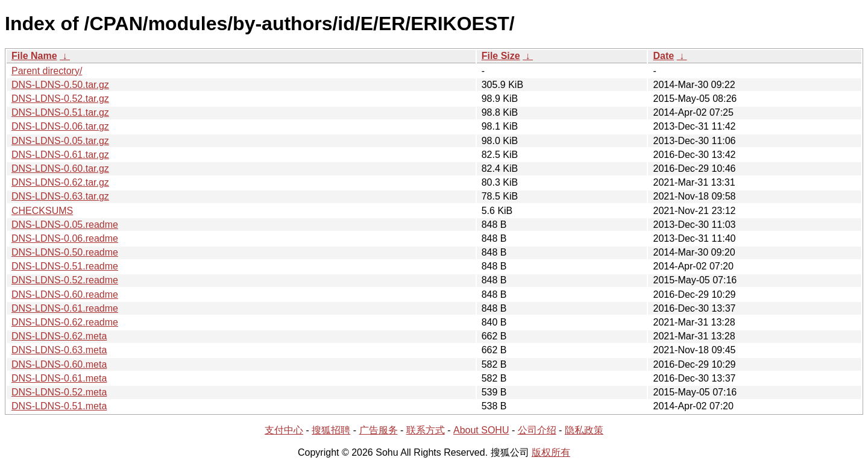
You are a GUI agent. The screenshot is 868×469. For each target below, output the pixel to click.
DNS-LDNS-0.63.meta (59, 350)
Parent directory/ (47, 71)
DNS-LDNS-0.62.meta (59, 336)
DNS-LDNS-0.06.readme (65, 238)
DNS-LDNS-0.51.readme (65, 266)
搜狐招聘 (331, 430)
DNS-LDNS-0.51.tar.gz (60, 112)
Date (663, 56)
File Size (501, 56)
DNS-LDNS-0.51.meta (59, 406)
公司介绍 (537, 430)
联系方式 (426, 430)
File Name (34, 56)
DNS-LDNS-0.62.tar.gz (60, 182)
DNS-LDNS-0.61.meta (59, 378)
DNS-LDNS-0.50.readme (65, 252)
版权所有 (551, 452)
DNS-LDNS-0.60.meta (59, 364)
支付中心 (284, 430)
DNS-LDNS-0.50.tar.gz (60, 85)
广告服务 (379, 430)
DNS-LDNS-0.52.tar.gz (60, 99)
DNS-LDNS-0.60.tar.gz (60, 168)
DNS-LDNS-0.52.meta (59, 392)
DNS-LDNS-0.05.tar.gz (60, 141)
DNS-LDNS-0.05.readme (65, 225)
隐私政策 (584, 430)
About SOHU (481, 430)
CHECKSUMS (42, 211)
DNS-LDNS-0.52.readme (65, 280)
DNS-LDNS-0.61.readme (65, 308)
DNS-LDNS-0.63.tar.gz (60, 196)
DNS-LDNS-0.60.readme (65, 294)
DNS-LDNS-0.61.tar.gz (60, 155)
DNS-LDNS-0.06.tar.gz (60, 126)
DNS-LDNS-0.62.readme (65, 322)
